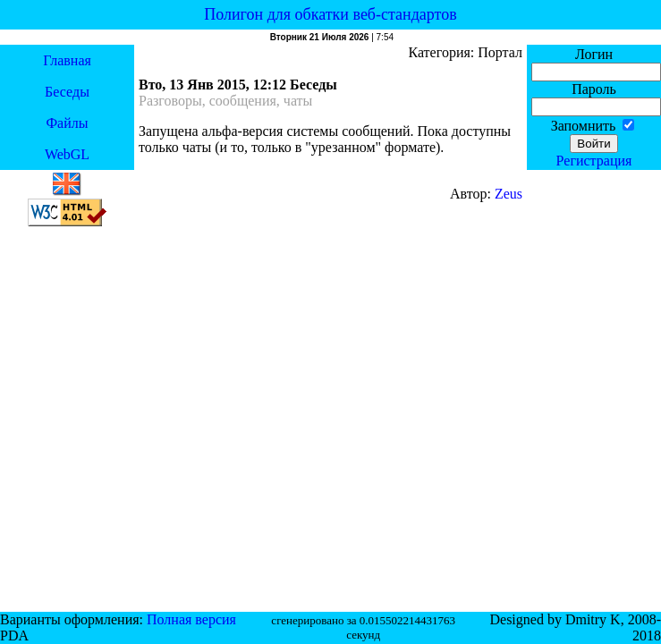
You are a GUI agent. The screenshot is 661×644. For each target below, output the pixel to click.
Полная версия (191, 619)
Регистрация (594, 161)
